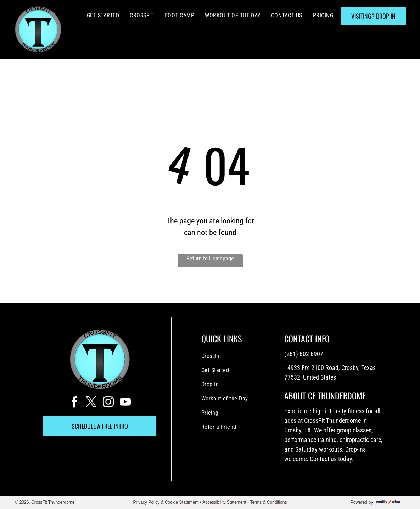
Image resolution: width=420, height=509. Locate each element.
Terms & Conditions (268, 502)
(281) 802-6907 (304, 354)
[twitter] (91, 403)
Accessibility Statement (224, 502)
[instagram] (108, 403)
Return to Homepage (210, 258)
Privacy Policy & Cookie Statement (166, 502)
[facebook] (74, 403)
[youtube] (125, 403)
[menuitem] (103, 16)
